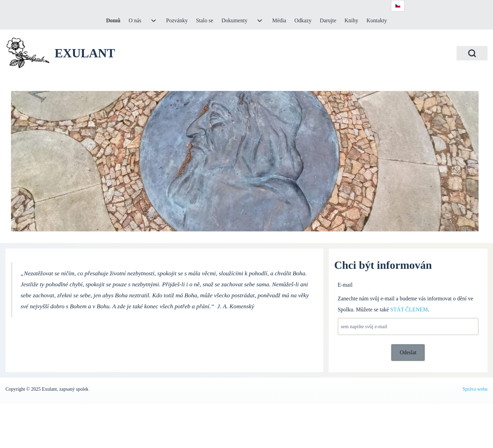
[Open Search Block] (472, 53)
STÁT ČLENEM (409, 309)
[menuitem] (113, 21)
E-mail (345, 285)
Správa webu (475, 389)
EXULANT (85, 53)
